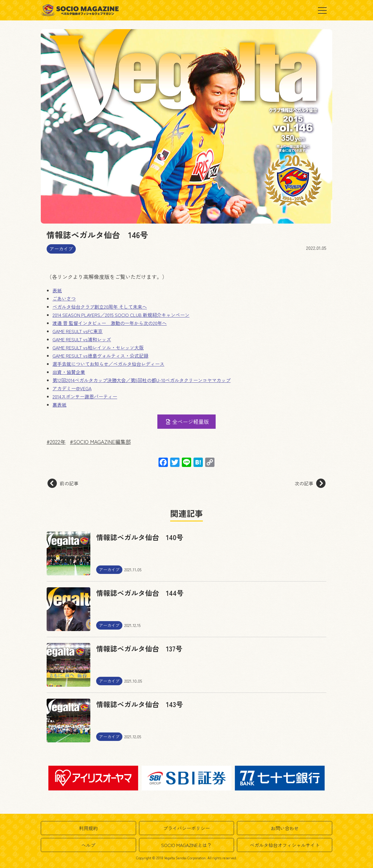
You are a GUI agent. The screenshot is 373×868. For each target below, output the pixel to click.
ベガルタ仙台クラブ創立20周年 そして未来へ (100, 307)
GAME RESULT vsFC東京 (78, 331)
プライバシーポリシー (186, 828)
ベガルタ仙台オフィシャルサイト (285, 845)
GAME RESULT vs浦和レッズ (82, 339)
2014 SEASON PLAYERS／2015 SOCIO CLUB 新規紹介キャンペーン (121, 315)
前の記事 (63, 483)
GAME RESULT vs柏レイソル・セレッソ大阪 (98, 347)
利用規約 (88, 828)
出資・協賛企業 (69, 372)
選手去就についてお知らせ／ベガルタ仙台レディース (108, 364)
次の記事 (310, 483)
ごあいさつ (64, 298)
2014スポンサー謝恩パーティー (85, 396)
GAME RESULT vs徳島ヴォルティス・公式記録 (100, 356)
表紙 (57, 290)
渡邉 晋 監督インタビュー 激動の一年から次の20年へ (110, 323)
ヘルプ (88, 845)
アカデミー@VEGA (72, 388)
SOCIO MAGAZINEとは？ (186, 845)
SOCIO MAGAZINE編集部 (102, 442)
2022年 (58, 442)
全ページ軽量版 (187, 421)
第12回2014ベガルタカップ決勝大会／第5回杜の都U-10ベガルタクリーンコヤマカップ (141, 380)
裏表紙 (59, 405)
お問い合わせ (285, 828)
